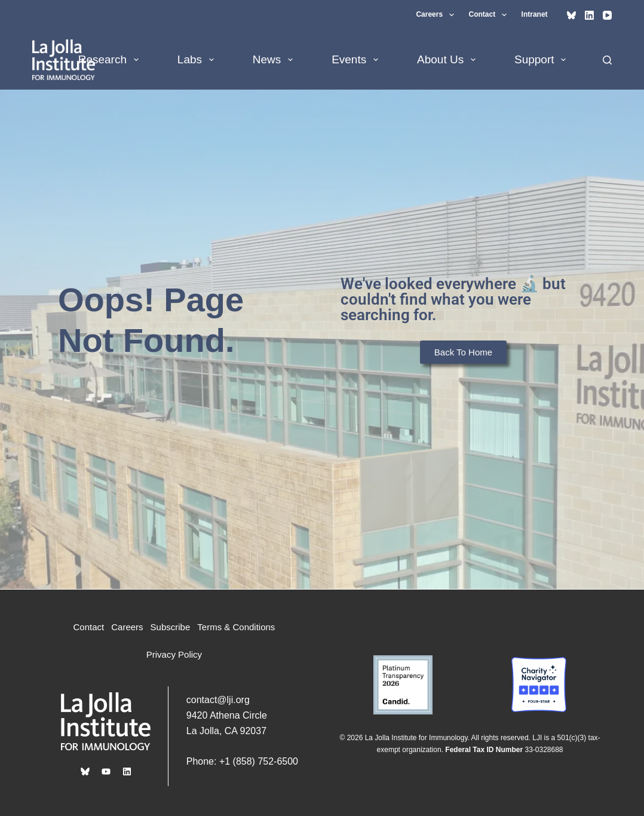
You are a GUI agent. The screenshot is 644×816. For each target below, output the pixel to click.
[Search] (607, 60)
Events (357, 60)
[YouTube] (607, 15)
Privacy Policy (174, 654)
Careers (437, 15)
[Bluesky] (571, 15)
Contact (490, 15)
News (275, 60)
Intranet (535, 14)
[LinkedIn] (589, 15)
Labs (198, 60)
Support (542, 60)
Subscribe (171, 627)
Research (111, 60)
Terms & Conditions (236, 627)
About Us (449, 60)
